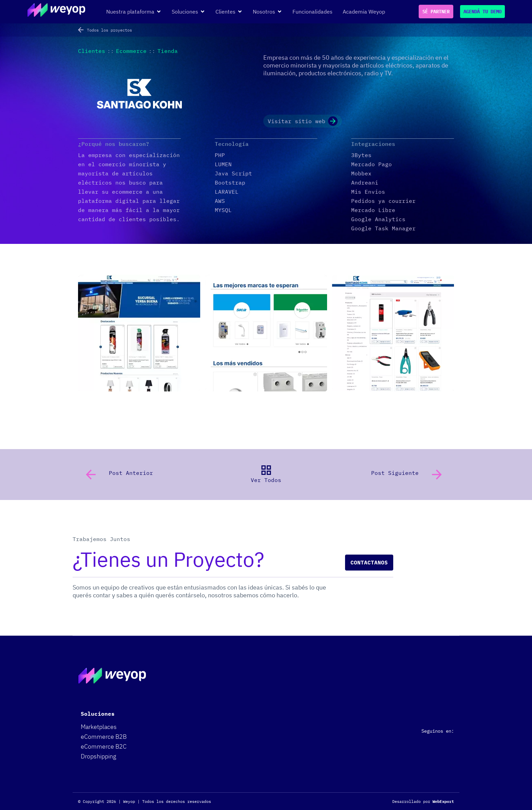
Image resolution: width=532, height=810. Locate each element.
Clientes (92, 51)
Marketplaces (99, 727)
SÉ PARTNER (436, 12)
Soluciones (98, 714)
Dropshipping (99, 756)
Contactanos (369, 562)
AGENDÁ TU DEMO (482, 12)
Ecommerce (131, 51)
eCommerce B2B (104, 737)
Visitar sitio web (303, 121)
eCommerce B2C (104, 746)
